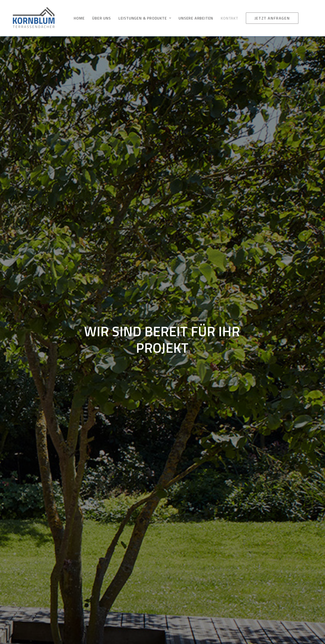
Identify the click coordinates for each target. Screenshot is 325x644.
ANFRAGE (234, 591)
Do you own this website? (145, 417)
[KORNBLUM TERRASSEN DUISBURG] (34, 18)
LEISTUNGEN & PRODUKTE (145, 18)
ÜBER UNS (101, 18)
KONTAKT (230, 18)
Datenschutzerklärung (245, 576)
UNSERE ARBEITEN (196, 18)
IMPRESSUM (237, 569)
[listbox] (81, 280)
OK (188, 417)
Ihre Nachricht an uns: (36, 294)
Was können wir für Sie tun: (41, 269)
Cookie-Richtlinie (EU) (244, 584)
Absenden (32, 339)
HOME (79, 18)
